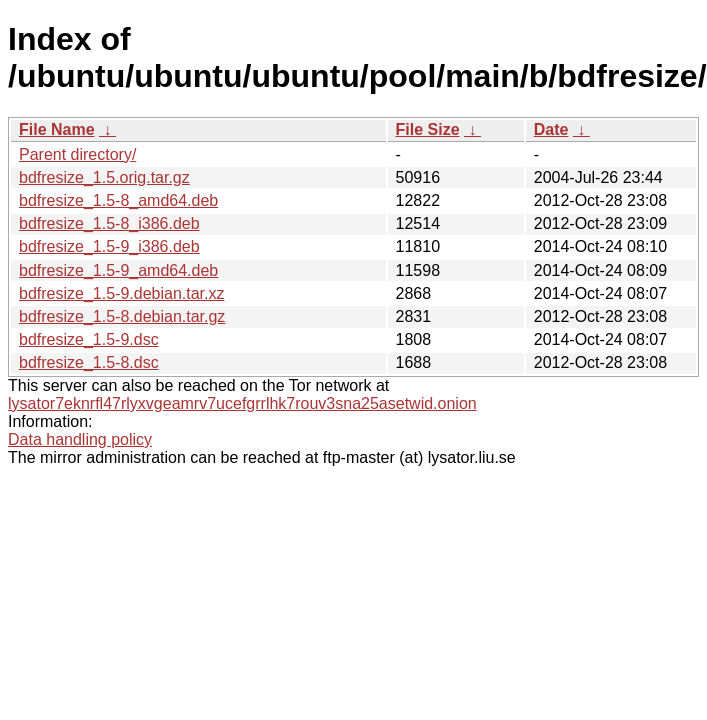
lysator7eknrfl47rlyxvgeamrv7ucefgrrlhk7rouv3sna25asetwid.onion (242, 403)
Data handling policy (80, 439)
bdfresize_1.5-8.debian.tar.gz (122, 316)
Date (551, 129)
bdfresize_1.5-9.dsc (89, 339)
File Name (57, 129)
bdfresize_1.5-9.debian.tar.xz (121, 293)
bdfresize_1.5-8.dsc (89, 362)
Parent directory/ (77, 154)
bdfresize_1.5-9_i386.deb (109, 246)
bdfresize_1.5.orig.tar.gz (104, 177)
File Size (428, 129)
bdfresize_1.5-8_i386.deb (109, 223)
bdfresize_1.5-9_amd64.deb (118, 270)
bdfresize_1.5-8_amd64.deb (118, 200)
